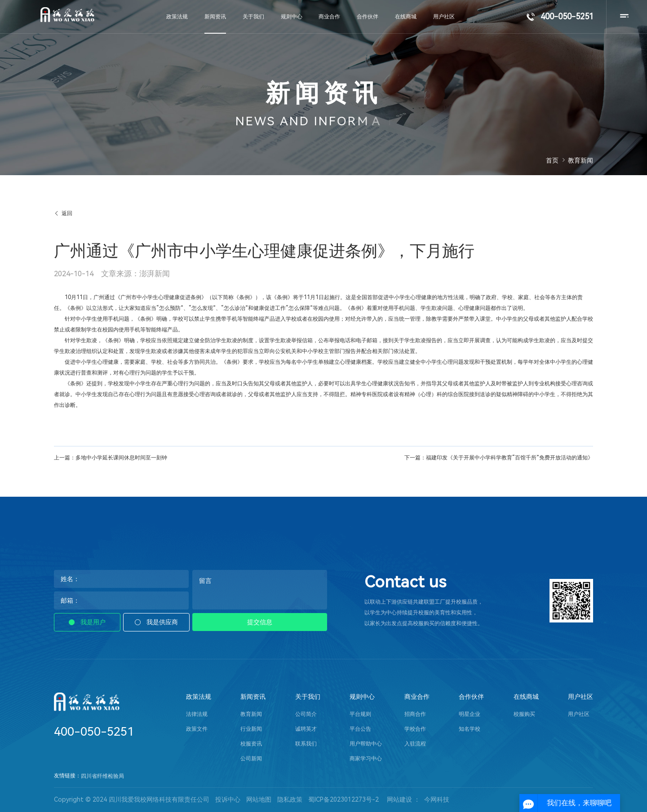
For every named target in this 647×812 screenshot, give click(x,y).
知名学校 (470, 729)
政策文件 (197, 729)
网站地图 (259, 799)
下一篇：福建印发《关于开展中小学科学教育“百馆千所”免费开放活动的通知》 (499, 458)
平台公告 (360, 729)
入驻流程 (415, 744)
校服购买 (524, 714)
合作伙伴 (471, 697)
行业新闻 (251, 729)
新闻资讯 (253, 697)
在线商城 (526, 697)
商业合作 (417, 697)
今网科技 (437, 799)
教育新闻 (251, 714)
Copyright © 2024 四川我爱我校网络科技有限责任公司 (132, 799)
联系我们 (306, 744)
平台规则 (360, 714)
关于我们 (308, 697)
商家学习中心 (366, 759)
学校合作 (415, 729)
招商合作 (415, 714)
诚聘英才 (306, 729)
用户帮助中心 (366, 744)
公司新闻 (251, 759)
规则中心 (362, 697)
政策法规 (199, 697)
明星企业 (470, 714)
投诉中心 (228, 799)
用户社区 (581, 697)
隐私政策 (290, 799)
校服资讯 (251, 744)
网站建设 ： (403, 799)
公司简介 (306, 714)
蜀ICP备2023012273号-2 (343, 799)
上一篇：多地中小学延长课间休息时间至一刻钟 (111, 458)
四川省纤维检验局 (102, 776)
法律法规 (197, 714)
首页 (552, 160)
